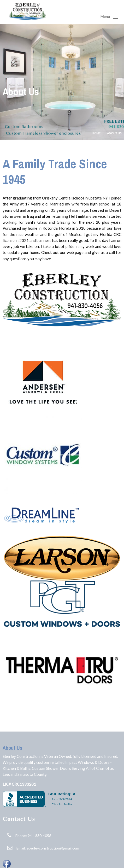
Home (96, 133)
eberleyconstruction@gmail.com (53, 848)
